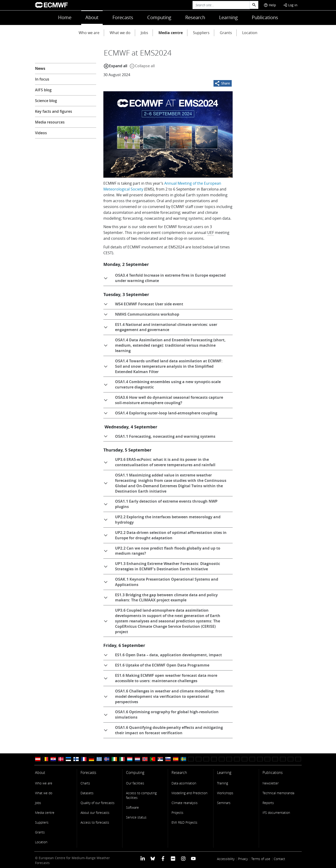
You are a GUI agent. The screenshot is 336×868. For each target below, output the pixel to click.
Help (270, 5)
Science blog (46, 101)
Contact (279, 859)
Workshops (225, 793)
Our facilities (135, 783)
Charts (85, 783)
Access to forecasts (95, 822)
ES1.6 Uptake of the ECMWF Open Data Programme (156, 667)
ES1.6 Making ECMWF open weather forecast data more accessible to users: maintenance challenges (160, 679)
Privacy (243, 859)
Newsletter (271, 783)
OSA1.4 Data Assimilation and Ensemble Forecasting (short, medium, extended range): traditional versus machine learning (164, 345)
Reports (268, 803)
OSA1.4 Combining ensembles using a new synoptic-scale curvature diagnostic (162, 385)
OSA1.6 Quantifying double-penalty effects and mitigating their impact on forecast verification (163, 731)
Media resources (50, 122)
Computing (159, 17)
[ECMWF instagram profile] (183, 858)
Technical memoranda (278, 793)
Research (195, 17)
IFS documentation (276, 813)
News (40, 68)
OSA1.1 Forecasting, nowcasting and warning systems (159, 438)
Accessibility (226, 859)
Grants (226, 33)
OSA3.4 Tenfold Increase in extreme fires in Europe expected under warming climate (164, 279)
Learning (228, 17)
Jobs (144, 33)
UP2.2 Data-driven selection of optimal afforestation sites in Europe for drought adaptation (165, 536)
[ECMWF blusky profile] (153, 858)
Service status (136, 817)
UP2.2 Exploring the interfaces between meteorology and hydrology (162, 520)
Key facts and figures (54, 111)
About (92, 17)
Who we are (89, 33)
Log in (290, 5)
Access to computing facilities (141, 795)
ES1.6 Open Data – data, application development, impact (163, 656)
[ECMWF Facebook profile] (163, 858)
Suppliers (201, 33)
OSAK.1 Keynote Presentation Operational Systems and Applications (161, 583)
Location (250, 33)
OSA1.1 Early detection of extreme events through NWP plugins (160, 505)
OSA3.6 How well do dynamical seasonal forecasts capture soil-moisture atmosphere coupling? (163, 401)
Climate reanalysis (185, 803)
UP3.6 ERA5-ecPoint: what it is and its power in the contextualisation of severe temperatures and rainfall (159, 463)
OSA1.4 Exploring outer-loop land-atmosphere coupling (160, 414)
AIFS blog (43, 90)
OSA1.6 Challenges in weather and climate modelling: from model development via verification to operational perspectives (164, 696)
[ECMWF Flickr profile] (173, 858)
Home (65, 17)
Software (132, 807)
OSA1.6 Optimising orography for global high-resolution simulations (161, 715)
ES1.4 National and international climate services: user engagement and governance (160, 328)
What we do (120, 33)
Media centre (171, 33)
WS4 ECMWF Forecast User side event (143, 305)
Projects (177, 813)
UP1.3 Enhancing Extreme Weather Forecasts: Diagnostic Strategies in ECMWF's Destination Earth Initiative (162, 567)
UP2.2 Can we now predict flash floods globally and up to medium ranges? (162, 552)
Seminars (224, 803)
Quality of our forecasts (98, 803)
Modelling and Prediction (189, 793)
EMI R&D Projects (184, 822)
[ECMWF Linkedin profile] (143, 858)
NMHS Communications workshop (141, 316)
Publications (265, 17)
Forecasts (123, 17)
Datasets (87, 793)
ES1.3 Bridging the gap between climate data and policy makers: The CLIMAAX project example (161, 598)
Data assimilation (184, 783)
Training (222, 783)
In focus (42, 79)
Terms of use (261, 859)
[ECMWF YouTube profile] (193, 858)
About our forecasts (95, 813)
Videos (41, 133)
